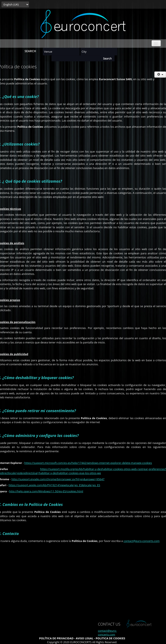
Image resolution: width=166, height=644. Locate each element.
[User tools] (160, 75)
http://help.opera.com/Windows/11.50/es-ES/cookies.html (46, 491)
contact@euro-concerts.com (141, 541)
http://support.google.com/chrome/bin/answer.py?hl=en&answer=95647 (58, 479)
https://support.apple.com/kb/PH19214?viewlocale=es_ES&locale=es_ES (54, 485)
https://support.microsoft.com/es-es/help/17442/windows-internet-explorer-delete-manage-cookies (88, 463)
